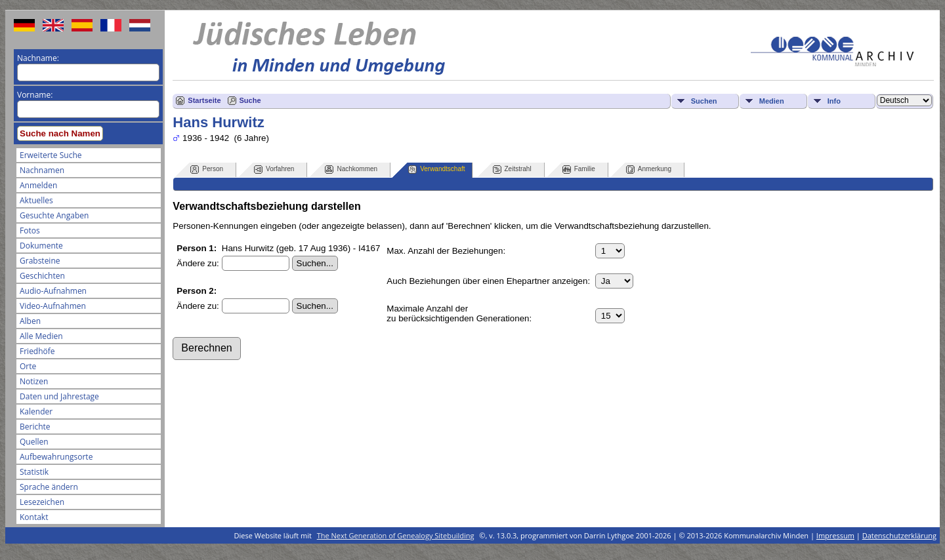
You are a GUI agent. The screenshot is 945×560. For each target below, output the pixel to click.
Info (834, 101)
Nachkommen (351, 170)
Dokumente (41, 246)
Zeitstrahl (512, 170)
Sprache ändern (49, 487)
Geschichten (42, 276)
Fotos (30, 230)
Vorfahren (274, 170)
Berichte (35, 427)
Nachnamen (42, 170)
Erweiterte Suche (51, 155)
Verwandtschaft (436, 170)
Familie (579, 170)
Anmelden (38, 185)
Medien (772, 101)
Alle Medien (41, 336)
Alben (30, 321)
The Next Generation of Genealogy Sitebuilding (396, 535)
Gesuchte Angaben (54, 215)
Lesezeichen (42, 502)
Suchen (704, 101)
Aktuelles (36, 200)
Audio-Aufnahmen (53, 291)
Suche (250, 100)
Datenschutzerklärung (899, 535)
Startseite (204, 100)
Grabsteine (40, 261)
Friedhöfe (37, 351)
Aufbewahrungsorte (56, 457)
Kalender (36, 411)
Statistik (34, 472)
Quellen (34, 442)
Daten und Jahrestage (59, 396)
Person (207, 170)
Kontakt (34, 517)
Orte (28, 366)
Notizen (34, 381)
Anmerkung (649, 170)
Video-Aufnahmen (53, 306)
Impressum (835, 535)
